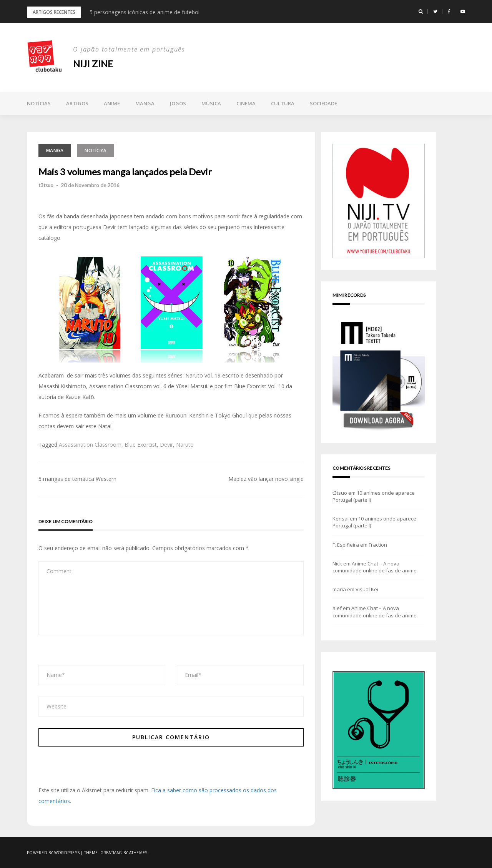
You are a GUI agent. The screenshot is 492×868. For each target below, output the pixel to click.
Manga (145, 103)
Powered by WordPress (53, 853)
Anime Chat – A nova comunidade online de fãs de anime (375, 567)
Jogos (178, 103)
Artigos (77, 103)
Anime (112, 103)
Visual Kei (367, 589)
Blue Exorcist (141, 445)
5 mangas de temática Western (77, 479)
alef (337, 608)
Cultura (283, 103)
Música (211, 103)
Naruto (185, 445)
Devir (166, 445)
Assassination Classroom (90, 445)
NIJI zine (93, 64)
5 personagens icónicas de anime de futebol (145, 12)
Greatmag (111, 853)
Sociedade (323, 103)
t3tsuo (46, 185)
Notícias (39, 103)
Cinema (246, 103)
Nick (337, 564)
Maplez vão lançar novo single (266, 479)
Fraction (378, 545)
